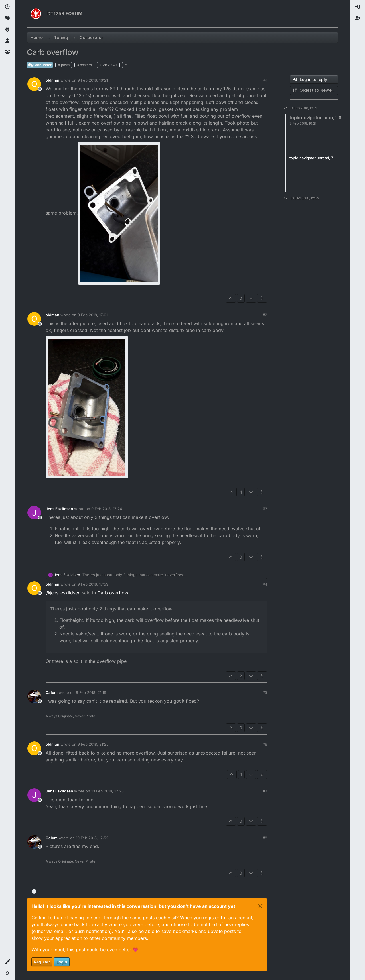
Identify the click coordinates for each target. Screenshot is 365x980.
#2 (265, 315)
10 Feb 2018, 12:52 (92, 838)
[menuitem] (358, 7)
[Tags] (7, 18)
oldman (52, 80)
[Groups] (7, 52)
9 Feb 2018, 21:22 (93, 744)
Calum (52, 692)
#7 (265, 791)
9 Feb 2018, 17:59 (93, 584)
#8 (265, 838)
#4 (265, 584)
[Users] (7, 41)
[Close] (260, 906)
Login (62, 962)
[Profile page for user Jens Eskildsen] (34, 513)
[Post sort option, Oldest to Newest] (314, 90)
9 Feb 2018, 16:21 (93, 80)
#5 (265, 692)
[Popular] (7, 30)
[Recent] (7, 7)
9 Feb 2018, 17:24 (107, 509)
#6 (265, 744)
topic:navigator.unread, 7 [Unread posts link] (311, 158)
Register (42, 962)
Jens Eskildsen (59, 509)
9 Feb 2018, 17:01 (93, 315)
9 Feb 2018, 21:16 (91, 692)
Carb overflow (113, 593)
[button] (7, 962)
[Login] (358, 7)
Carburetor (40, 65)
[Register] (358, 18)
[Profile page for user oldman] (34, 84)
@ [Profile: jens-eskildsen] (63, 593)
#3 (265, 509)
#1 (265, 80)
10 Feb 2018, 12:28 (108, 791)
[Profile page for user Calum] (34, 696)
